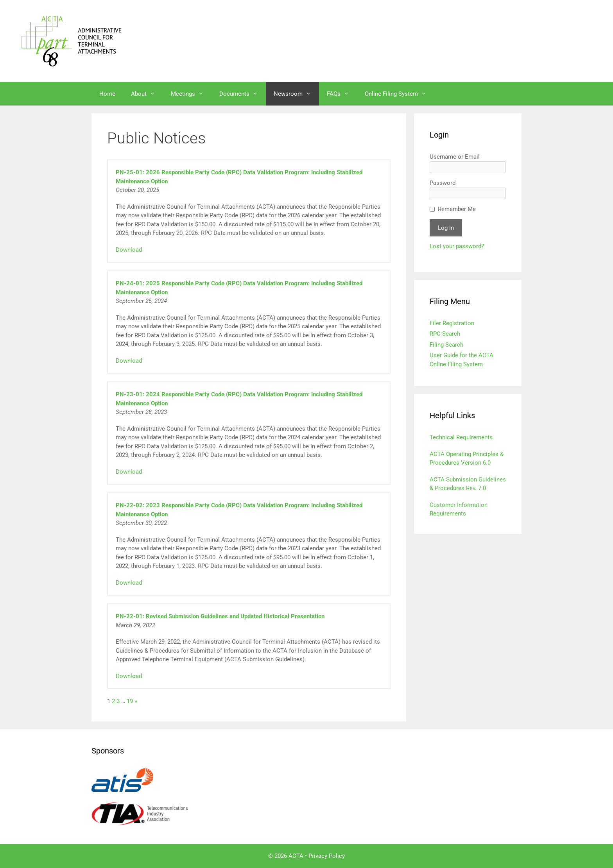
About (147, 94)
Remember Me (457, 209)
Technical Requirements (461, 437)
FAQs (342, 94)
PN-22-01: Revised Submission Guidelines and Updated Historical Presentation (220, 616)
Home (107, 94)
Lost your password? (457, 246)
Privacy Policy (327, 856)
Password (443, 183)
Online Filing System (400, 94)
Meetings (191, 94)
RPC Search (445, 334)
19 (130, 701)
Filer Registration (452, 323)
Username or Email (455, 157)
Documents (243, 94)
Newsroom (296, 94)
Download (129, 250)
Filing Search (446, 345)
